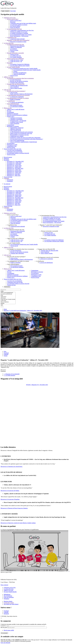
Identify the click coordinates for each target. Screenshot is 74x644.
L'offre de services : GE (16, 61)
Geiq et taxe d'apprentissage (17, 140)
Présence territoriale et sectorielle (15, 53)
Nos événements (8, 596)
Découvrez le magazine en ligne (18, 42)
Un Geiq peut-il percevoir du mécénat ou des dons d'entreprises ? (27, 139)
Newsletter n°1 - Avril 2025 (14, 164)
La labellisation (11, 101)
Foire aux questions (9, 597)
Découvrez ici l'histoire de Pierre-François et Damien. (14, 508)
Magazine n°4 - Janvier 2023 (14, 171)
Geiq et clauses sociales (16, 88)
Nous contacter (4, 585)
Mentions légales (8, 601)
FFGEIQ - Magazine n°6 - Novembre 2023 (37, 385)
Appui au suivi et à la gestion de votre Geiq (21, 133)
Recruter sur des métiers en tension (19, 81)
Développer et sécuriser (13, 126)
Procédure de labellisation (20, 73)
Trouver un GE (14, 76)
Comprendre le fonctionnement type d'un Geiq (22, 30)
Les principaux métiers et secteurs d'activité (18, 153)
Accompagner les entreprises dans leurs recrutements (20, 78)
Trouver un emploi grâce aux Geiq (12, 149)
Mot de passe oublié (9, 630)
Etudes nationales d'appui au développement (21, 94)
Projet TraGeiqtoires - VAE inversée (19, 36)
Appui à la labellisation (19, 74)
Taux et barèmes (8, 302)
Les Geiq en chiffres (15, 26)
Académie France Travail (16, 122)
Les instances (13, 49)
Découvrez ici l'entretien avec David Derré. (12, 467)
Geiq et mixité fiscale (16, 131)
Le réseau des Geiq (9, 43)
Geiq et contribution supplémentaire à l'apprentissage (24, 142)
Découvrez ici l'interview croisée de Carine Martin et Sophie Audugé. (18, 523)
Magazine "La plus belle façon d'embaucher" (18, 40)
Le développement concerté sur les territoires (18, 95)
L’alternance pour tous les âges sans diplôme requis (23, 23)
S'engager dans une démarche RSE (16, 84)
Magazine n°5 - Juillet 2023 (14, 170)
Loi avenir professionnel (8, 294)
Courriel (3, 626)
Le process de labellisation (17, 102)
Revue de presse (8, 157)
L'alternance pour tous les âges (15, 152)
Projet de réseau (14, 50)
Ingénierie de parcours (13, 114)
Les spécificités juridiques (17, 107)
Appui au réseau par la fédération (15, 59)
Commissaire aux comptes (17, 136)
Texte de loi (8, 297)
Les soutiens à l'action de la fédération (20, 64)
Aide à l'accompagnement (8, 293)
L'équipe (12, 52)
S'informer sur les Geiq (10, 18)
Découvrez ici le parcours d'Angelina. (10, 499)
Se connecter (7, 184)
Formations (10, 181)
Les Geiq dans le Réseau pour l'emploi (20, 66)
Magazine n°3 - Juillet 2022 (14, 173)
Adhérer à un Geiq (8, 77)
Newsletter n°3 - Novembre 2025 (15, 161)
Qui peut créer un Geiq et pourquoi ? (16, 91)
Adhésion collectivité (15, 129)
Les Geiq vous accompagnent (14, 150)
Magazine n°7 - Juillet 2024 (14, 167)
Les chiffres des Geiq (15, 56)
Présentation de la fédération (17, 46)
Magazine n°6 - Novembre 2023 (15, 168)
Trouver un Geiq (14, 54)
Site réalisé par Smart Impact (11, 604)
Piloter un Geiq (8, 108)
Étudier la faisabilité (15, 99)
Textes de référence (15, 28)
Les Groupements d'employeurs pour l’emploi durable (24, 68)
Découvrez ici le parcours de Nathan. (10, 491)
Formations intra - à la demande (18, 121)
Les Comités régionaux (16, 57)
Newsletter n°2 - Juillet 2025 (14, 163)
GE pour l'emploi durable (13, 67)
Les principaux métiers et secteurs (19, 25)
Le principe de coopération (17, 97)
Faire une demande (5, 643)
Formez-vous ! (11, 116)
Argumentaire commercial (17, 128)
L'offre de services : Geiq (16, 60)
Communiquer (11, 125)
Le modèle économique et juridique (19, 33)
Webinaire (6, 159)
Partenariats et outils (12, 145)
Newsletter (7, 160)
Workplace (7, 599)
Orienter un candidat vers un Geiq (19, 32)
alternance (8, 298)
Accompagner (10, 112)
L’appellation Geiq (12, 37)
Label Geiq (8, 301)
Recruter (9, 111)
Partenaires (10, 63)
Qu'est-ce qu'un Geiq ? (13, 19)
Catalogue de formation (16, 118)
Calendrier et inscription (16, 119)
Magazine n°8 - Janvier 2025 (14, 166)
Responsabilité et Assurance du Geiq (19, 135)
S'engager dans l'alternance (17, 83)
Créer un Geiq (7, 90)
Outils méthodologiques (13, 104)
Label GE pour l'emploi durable (8, 299)
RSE (8, 295)
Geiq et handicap (14, 87)
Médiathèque (7, 594)
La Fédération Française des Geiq (15, 44)
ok (2, 305)
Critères (15, 71)
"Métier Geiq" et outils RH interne (16, 109)
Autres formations (15, 123)
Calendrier (6, 178)
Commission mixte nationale (17, 39)
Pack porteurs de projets (16, 105)
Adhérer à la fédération (16, 47)
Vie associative (11, 143)
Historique (13, 22)
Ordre (2, 291)
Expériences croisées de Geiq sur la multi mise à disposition (25, 138)
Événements (10, 180)
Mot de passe (4, 627)
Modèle (8, 303)
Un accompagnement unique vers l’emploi (21, 35)
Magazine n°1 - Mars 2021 (14, 176)
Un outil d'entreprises (16, 80)
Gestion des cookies (9, 603)
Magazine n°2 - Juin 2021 (13, 174)
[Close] (1, 618)
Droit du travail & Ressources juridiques (17, 115)
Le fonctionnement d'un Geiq (14, 29)
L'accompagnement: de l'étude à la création (18, 98)
